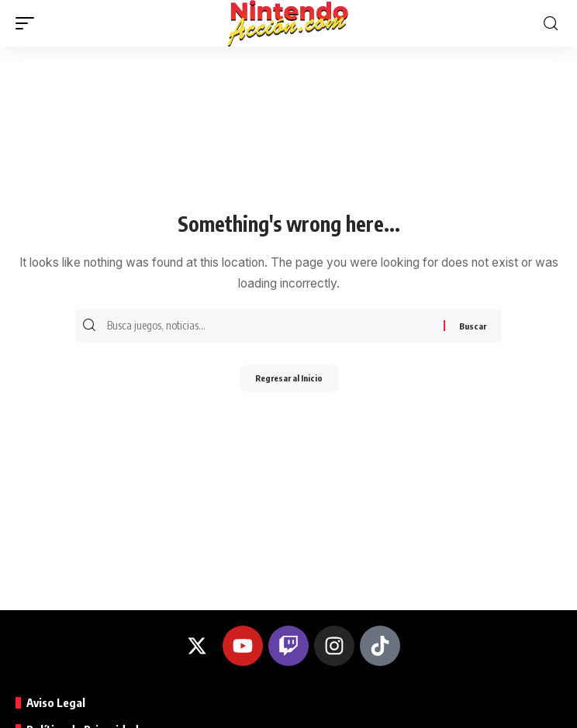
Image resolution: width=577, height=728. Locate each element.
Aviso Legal (56, 703)
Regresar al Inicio (289, 378)
